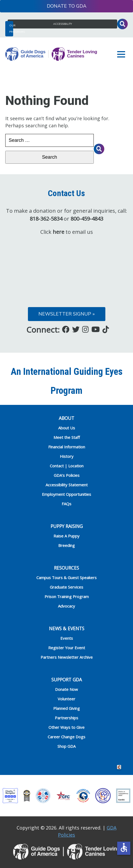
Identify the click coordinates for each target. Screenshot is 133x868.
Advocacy (66, 606)
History (67, 456)
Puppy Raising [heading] (67, 526)
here (58, 232)
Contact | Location (67, 466)
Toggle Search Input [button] (122, 24)
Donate (57, 6)
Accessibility (63, 24)
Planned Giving (66, 708)
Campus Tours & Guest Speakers (66, 578)
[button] (122, 54)
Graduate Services (66, 587)
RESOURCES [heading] (66, 568)
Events (67, 638)
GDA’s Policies (67, 475)
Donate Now (66, 689)
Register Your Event (67, 648)
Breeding (66, 545)
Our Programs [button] (11, 29)
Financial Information (67, 447)
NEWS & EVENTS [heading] (67, 628)
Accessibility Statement (67, 485)
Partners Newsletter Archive (67, 657)
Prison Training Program (67, 597)
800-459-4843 (87, 219)
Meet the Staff (67, 437)
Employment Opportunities (66, 494)
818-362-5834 (46, 219)
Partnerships (66, 718)
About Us (67, 428)
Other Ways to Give (66, 727)
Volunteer (66, 699)
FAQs (66, 504)
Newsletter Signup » (67, 314)
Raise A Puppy (66, 536)
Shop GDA (66, 746)
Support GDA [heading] (67, 680)
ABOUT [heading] (66, 418)
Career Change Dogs (66, 737)
